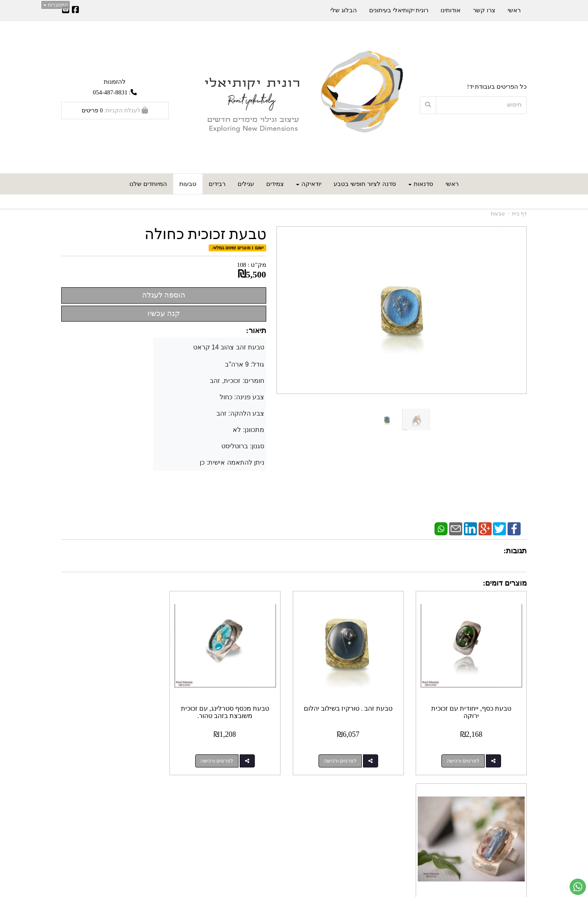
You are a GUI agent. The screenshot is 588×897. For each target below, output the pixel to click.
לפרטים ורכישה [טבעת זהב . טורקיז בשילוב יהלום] (345, 757)
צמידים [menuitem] (275, 184)
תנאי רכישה (393, 821)
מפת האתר (510, 800)
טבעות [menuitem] (188, 184)
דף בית (519, 214)
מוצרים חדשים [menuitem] (508, 812)
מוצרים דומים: (505, 583)
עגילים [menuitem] (246, 184)
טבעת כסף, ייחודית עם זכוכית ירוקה (473, 708)
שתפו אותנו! (272, 821)
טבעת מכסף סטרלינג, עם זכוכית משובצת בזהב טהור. (234, 708)
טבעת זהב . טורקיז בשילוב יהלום (354, 704)
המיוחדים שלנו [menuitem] (148, 184)
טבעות (498, 214)
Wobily (298, 891)
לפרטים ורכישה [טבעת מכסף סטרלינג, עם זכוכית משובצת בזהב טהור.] (226, 757)
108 (242, 265)
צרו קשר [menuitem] (484, 10)
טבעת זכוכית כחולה (205, 234)
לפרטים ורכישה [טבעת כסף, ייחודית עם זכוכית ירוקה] (465, 757)
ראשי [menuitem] (452, 184)
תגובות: (515, 551)
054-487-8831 (110, 92)
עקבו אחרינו (269, 800)
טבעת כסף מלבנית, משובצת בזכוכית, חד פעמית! (115, 708)
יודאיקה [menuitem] (309, 184)
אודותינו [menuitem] (451, 10)
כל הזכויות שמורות (503, 861)
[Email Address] (66, 11)
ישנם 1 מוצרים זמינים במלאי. (237, 248)
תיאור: (256, 331)
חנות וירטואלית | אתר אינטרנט (263, 891)
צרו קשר (394, 800)
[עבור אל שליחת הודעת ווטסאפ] (578, 887)
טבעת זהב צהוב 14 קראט (230, 347)
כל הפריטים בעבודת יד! (497, 87)
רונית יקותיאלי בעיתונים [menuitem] (399, 10)
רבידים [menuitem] (217, 184)
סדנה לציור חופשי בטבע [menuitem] (365, 184)
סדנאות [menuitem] (421, 184)
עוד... (160, 800)
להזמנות (115, 82)
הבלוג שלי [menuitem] (344, 10)
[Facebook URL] (76, 11)
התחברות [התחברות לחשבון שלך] (56, 5)
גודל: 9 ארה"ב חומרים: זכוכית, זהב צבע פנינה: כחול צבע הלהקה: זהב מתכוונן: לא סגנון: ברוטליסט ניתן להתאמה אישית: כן (233, 413)
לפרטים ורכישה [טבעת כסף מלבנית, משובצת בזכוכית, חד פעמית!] (107, 757)
